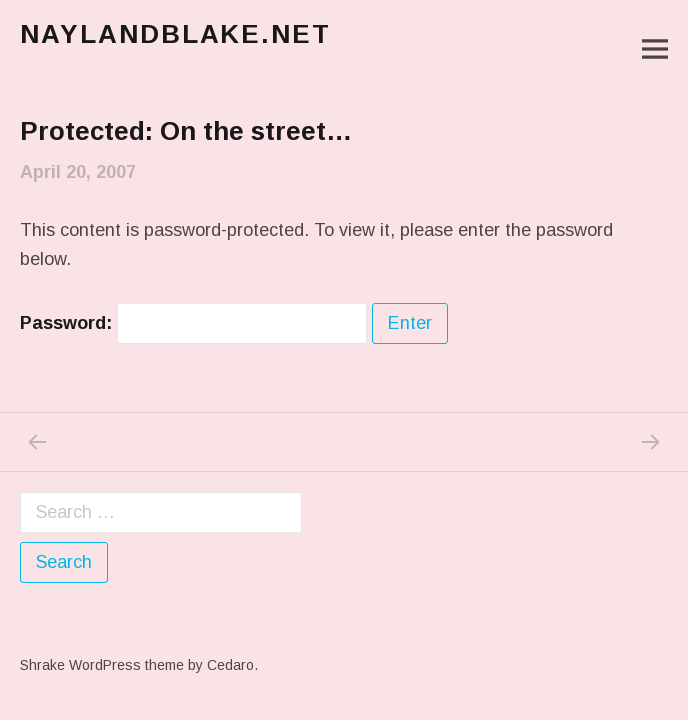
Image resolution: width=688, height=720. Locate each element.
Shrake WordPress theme (102, 665)
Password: (193, 323)
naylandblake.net (175, 34)
